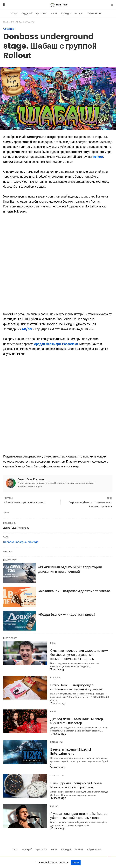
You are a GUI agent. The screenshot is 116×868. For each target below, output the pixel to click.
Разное (54, 806)
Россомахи (70, 344)
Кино (53, 712)
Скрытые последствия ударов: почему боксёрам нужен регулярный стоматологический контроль (79, 655)
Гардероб (27, 13)
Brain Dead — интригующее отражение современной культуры (76, 687)
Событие (30, 22)
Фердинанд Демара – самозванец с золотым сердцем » (90, 504)
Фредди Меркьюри (47, 344)
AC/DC (27, 329)
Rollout (98, 157)
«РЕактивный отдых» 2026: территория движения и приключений (70, 569)
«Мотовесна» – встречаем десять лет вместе (74, 591)
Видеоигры (57, 742)
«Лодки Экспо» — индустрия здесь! (67, 615)
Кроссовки (41, 13)
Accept (76, 863)
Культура (66, 13)
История (79, 13)
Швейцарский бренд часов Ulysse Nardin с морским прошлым (76, 785)
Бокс (53, 643)
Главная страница (13, 22)
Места (54, 13)
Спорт (15, 13)
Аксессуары (57, 776)
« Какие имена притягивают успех (24, 502)
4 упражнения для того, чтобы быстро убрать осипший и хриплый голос (79, 816)
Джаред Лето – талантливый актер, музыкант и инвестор (77, 721)
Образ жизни (94, 13)
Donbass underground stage (21, 542)
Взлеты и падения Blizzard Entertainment (71, 751)
